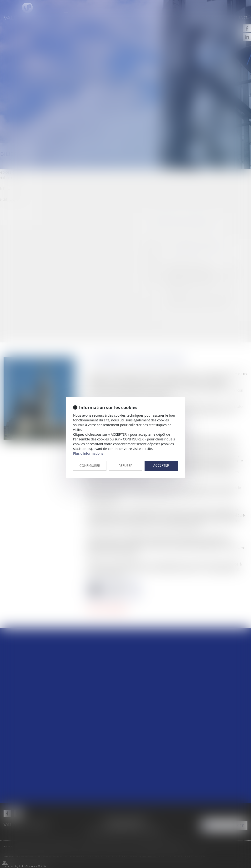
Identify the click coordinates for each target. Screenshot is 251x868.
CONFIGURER (90, 466)
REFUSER (125, 466)
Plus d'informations (88, 453)
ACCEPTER (161, 465)
